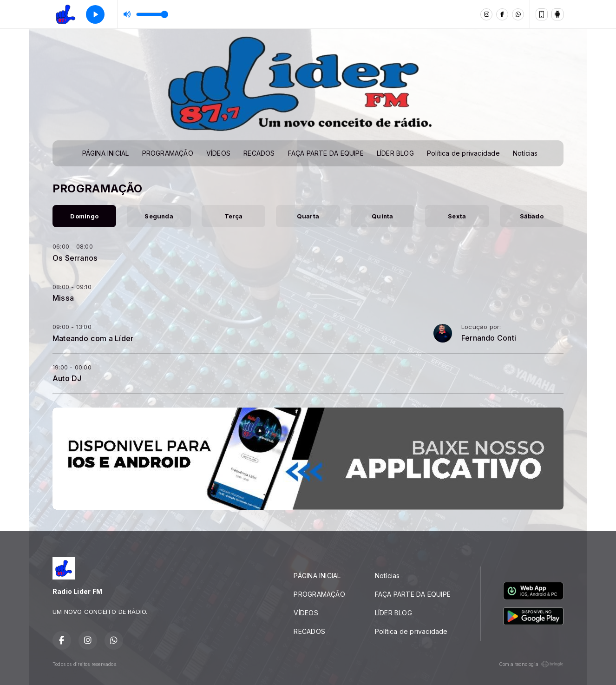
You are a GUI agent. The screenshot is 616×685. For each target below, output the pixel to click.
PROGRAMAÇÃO (168, 153)
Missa (63, 298)
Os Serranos (75, 258)
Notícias (525, 153)
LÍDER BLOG (395, 153)
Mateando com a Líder (93, 338)
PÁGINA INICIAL (106, 153)
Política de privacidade (463, 153)
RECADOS (259, 153)
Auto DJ (67, 378)
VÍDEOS (218, 153)
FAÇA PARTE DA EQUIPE (326, 153)
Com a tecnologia (531, 664)
